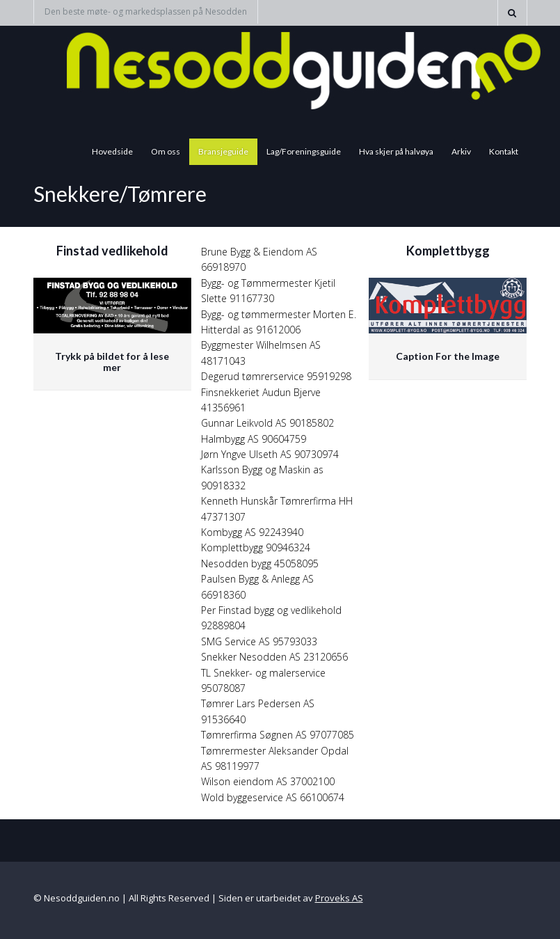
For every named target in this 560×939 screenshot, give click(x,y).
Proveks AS (339, 898)
